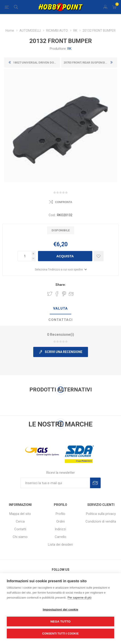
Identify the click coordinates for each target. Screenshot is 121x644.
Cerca (20, 521)
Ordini (60, 521)
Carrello (60, 537)
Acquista (65, 256)
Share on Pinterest (64, 294)
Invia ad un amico (71, 294)
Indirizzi (60, 529)
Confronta (64, 202)
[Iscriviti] (55, 483)
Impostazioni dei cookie (60, 610)
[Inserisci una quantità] (25, 256)
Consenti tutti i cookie (60, 634)
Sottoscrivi (95, 483)
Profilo (60, 514)
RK (69, 49)
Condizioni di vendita (101, 521)
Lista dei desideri (60, 545)
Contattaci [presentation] (60, 320)
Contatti (20, 529)
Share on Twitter (50, 294)
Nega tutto (60, 622)
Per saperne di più (80, 598)
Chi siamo (20, 537)
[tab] (60, 309)
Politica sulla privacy (101, 514)
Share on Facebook (57, 294)
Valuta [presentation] (60, 308)
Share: (61, 285)
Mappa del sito (20, 514)
